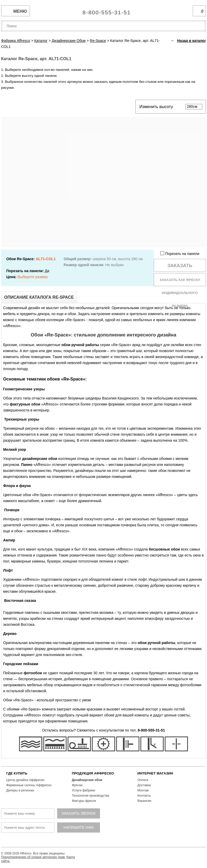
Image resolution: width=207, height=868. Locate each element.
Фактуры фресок (84, 801)
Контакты (144, 796)
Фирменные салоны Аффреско (29, 785)
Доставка (144, 785)
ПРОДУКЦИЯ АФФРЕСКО (93, 773)
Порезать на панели (180, 254)
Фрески (77, 785)
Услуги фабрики (83, 790)
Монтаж (143, 790)
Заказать (180, 266)
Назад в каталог (192, 41)
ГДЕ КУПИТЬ (17, 773)
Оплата (143, 780)
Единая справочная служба (103, 10)
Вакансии (144, 801)
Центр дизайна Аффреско (25, 780)
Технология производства (90, 796)
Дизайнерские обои (87, 780)
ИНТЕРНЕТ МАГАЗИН (155, 773)
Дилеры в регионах (20, 790)
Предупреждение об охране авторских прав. (33, 857)
